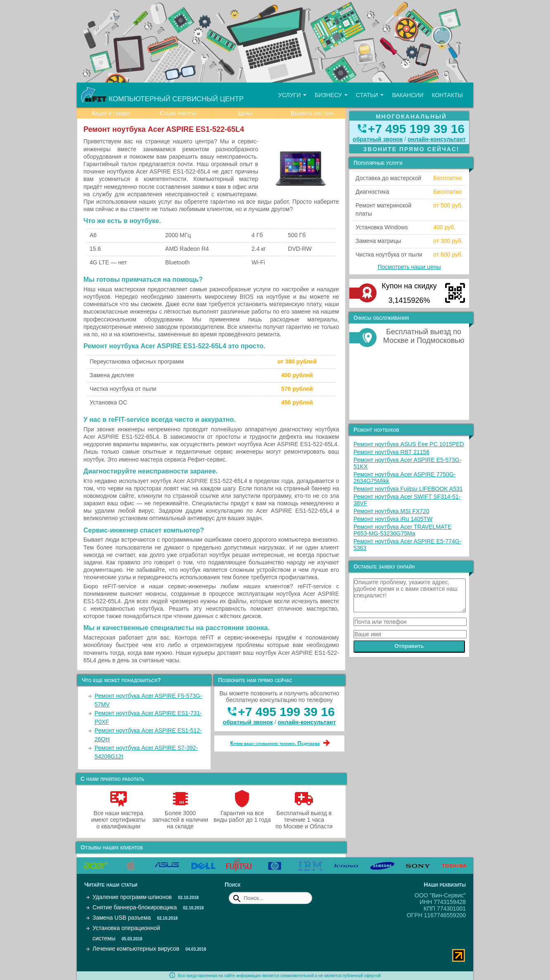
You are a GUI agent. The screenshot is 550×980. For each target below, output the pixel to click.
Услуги (292, 95)
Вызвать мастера (312, 113)
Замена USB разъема (122, 918)
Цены (245, 113)
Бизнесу (331, 95)
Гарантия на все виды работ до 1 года (242, 813)
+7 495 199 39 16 (286, 712)
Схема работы (178, 113)
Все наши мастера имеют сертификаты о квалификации (119, 816)
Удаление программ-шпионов (132, 897)
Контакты (447, 95)
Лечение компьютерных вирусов (136, 949)
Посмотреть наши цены (409, 267)
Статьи (370, 95)
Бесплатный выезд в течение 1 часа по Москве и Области (304, 816)
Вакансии (408, 95)
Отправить (409, 646)
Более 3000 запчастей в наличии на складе (180, 816)
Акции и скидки (111, 113)
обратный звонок (248, 722)
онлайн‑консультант (307, 722)
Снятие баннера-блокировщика (135, 907)
